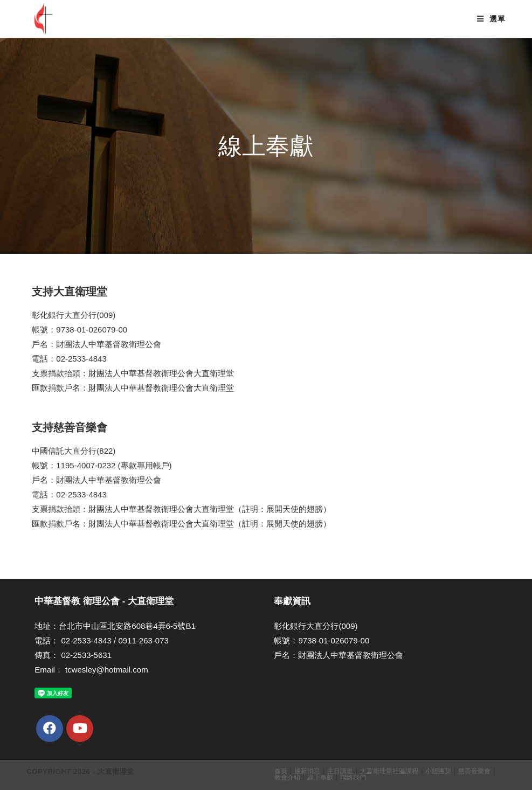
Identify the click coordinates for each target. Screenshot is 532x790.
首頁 (281, 771)
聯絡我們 (353, 778)
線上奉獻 (320, 778)
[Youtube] (80, 729)
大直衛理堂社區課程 (389, 771)
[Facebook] (50, 729)
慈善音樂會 (474, 771)
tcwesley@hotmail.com (107, 670)
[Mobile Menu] (491, 19)
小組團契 (438, 771)
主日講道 (340, 771)
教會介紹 (287, 778)
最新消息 (307, 771)
